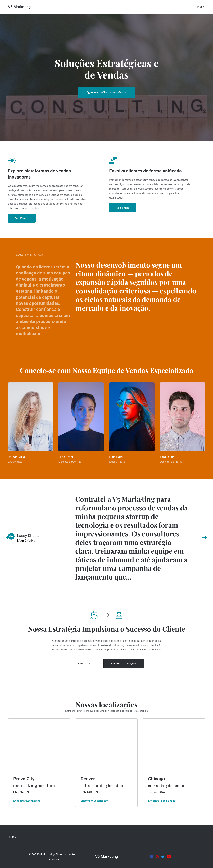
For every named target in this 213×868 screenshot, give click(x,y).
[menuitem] (201, 7)
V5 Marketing (19, 7)
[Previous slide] (9, 538)
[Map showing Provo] (39, 745)
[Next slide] (204, 538)
